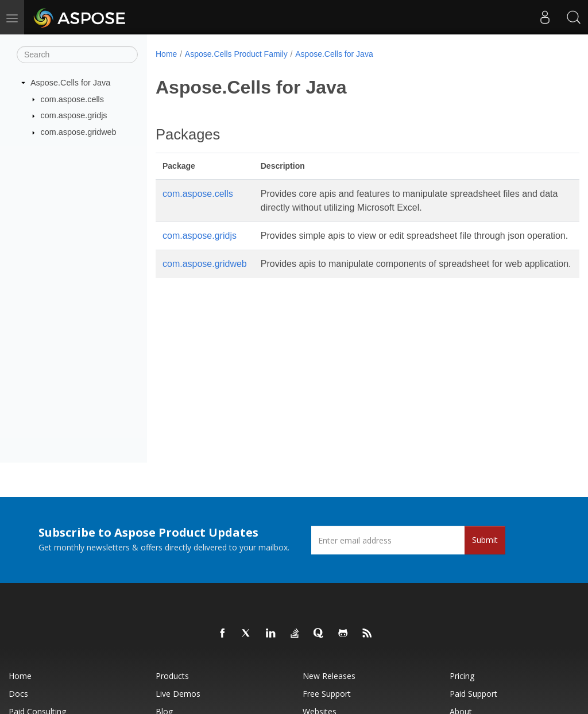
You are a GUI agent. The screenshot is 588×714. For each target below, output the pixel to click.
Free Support (327, 694)
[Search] (77, 55)
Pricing (462, 676)
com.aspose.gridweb (79, 132)
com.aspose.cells (72, 99)
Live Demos (178, 694)
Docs (18, 694)
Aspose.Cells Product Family (236, 54)
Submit (485, 540)
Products (172, 676)
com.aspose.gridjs (74, 115)
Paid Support (473, 694)
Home (166, 54)
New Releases (329, 676)
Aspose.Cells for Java (70, 83)
